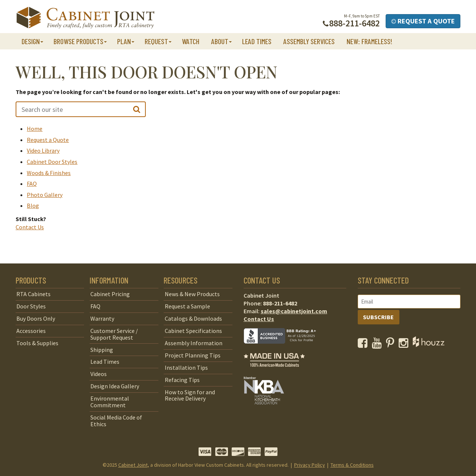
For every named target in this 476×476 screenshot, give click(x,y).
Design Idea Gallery (115, 386)
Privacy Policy (310, 465)
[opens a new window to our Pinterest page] (392, 345)
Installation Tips (186, 367)
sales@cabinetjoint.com (294, 311)
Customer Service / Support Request (114, 334)
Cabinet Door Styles (52, 162)
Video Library (43, 150)
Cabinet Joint (133, 465)
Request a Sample (187, 306)
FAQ (32, 184)
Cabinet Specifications (193, 331)
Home (35, 129)
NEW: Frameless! (369, 41)
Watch (191, 41)
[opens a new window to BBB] (284, 349)
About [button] (220, 41)
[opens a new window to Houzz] (429, 345)
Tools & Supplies (37, 343)
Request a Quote (423, 21)
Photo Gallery (45, 195)
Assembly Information (194, 343)
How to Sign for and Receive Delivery (190, 395)
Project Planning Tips (193, 355)
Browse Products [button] (78, 41)
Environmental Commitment (110, 402)
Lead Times (257, 41)
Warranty (102, 318)
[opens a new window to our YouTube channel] (378, 345)
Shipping (102, 350)
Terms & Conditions (352, 465)
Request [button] (156, 41)
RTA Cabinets (33, 294)
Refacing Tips (182, 380)
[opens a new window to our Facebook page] (364, 345)
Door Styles (31, 306)
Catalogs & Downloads (193, 318)
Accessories (31, 331)
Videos (99, 374)
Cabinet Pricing (110, 294)
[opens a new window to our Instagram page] (405, 345)
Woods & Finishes (49, 173)
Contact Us (30, 227)
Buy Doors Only (36, 318)
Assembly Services (309, 41)
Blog (33, 205)
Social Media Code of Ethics (116, 421)
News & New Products (192, 294)
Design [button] (31, 41)
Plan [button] (124, 41)
